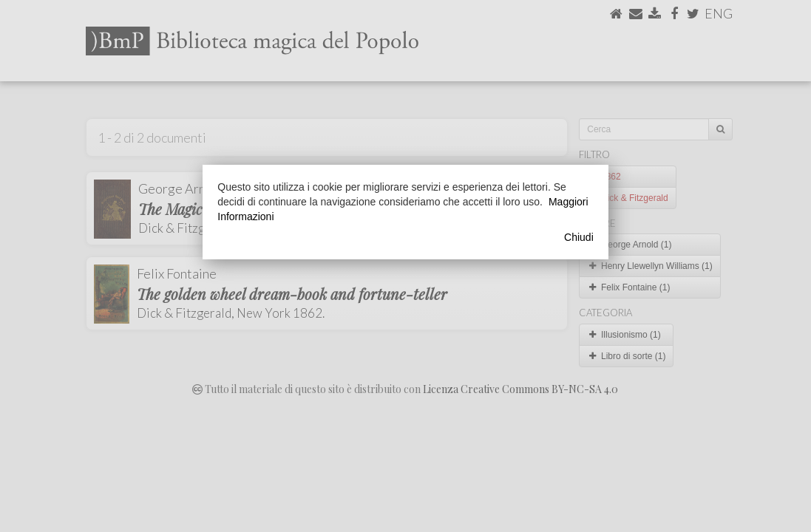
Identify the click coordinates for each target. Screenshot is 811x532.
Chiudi (579, 237)
